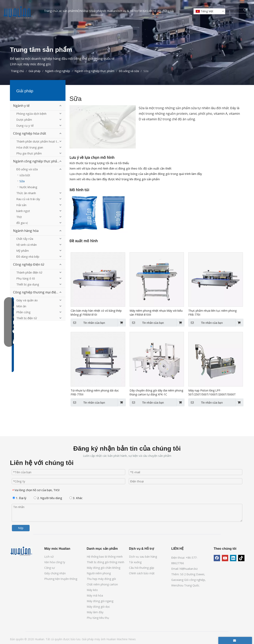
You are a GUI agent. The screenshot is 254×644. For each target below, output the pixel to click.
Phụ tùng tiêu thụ (98, 618)
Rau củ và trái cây (28, 199)
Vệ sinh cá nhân (26, 245)
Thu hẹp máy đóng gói (101, 579)
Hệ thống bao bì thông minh (105, 557)
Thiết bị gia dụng (28, 284)
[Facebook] (217, 558)
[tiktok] (241, 558)
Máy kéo (92, 590)
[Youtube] (225, 558)
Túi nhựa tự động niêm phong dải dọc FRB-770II (95, 392)
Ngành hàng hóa (26, 231)
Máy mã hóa (95, 595)
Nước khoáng (28, 187)
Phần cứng (23, 312)
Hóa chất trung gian (30, 147)
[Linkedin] (233, 558)
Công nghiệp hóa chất (30, 133)
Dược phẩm (24, 120)
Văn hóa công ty (55, 562)
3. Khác (76, 498)
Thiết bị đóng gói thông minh (105, 562)
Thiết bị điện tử (27, 318)
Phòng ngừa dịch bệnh (31, 114)
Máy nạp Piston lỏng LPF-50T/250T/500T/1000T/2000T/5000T (212, 392)
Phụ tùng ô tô (26, 278)
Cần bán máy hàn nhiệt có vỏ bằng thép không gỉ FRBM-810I (96, 313)
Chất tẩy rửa (25, 239)
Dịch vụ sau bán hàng (143, 557)
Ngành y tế (21, 106)
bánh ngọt (23, 211)
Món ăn (21, 306)
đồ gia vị (22, 223)
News (132, 639)
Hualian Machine (117, 639)
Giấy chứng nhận (55, 573)
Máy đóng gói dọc (98, 607)
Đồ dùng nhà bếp (28, 256)
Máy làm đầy (95, 612)
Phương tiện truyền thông (61, 579)
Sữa (22, 181)
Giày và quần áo (27, 300)
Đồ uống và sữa (27, 169)
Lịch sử (49, 557)
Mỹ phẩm (23, 251)
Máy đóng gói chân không (103, 568)
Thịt (19, 217)
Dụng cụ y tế (25, 125)
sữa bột (25, 175)
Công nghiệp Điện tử (29, 264)
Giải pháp (88, 639)
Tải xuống (135, 562)
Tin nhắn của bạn (88, 323)
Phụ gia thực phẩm (29, 153)
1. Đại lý (19, 498)
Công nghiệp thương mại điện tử (38, 292)
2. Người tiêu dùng (48, 498)
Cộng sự (50, 568)
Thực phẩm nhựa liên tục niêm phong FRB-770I (212, 313)
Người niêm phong (99, 573)
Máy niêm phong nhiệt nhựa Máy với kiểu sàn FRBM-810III (156, 313)
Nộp (21, 528)
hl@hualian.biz (189, 569)
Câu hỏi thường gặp (142, 568)
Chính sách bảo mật (142, 573)
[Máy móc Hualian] (21, 551)
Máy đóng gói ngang (100, 601)
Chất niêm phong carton (102, 584)
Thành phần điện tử (29, 272)
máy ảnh (100, 639)
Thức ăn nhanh (26, 193)
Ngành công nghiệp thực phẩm (36, 161)
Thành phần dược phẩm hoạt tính (38, 141)
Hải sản (21, 205)
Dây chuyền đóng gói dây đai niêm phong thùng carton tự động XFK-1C (156, 392)
